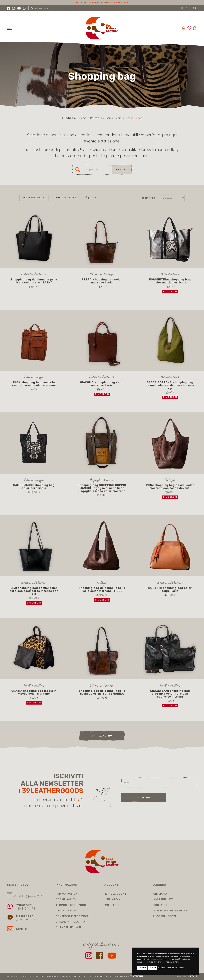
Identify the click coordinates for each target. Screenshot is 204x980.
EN (187, 8)
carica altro (102, 736)
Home (83, 118)
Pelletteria (96, 118)
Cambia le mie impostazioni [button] (171, 968)
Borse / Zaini (114, 118)
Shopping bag (134, 118)
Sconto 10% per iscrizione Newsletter (102, 2)
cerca (121, 170)
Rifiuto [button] (152, 968)
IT (182, 8)
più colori (170, 291)
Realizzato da (187, 976)
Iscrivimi (144, 797)
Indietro (69, 118)
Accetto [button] (142, 968)
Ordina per (148, 198)
